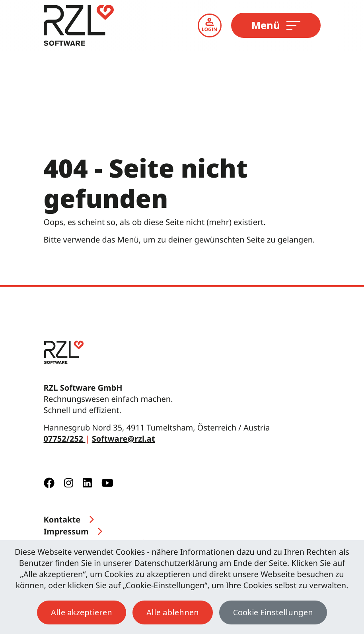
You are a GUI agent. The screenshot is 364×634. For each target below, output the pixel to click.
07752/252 (65, 439)
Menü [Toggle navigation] (276, 25)
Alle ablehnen (173, 612)
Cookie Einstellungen (273, 612)
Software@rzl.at (124, 439)
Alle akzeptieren (82, 612)
